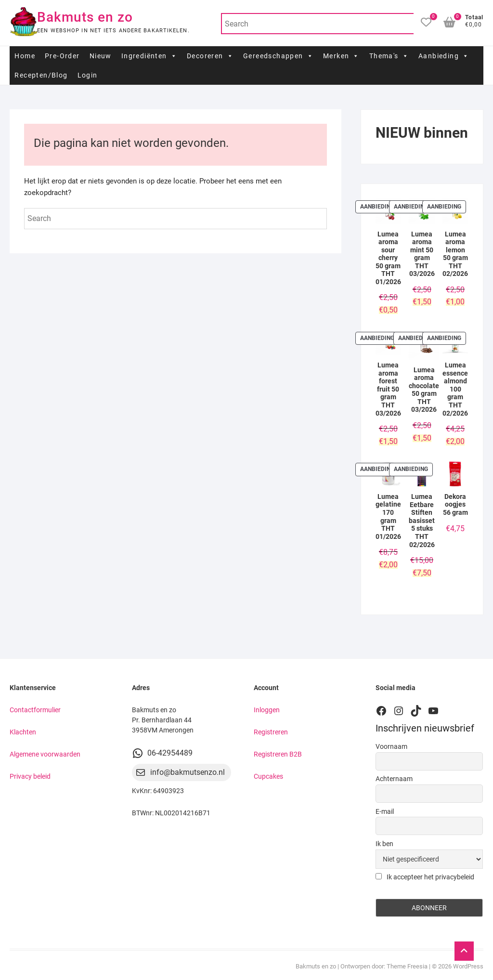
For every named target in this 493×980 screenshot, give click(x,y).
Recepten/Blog (41, 75)
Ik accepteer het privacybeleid (425, 877)
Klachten (23, 732)
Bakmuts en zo (85, 17)
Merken (341, 56)
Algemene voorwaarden (45, 754)
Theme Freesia (407, 966)
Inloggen (267, 710)
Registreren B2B (278, 754)
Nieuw (101, 56)
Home (25, 56)
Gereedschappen (278, 56)
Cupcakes (268, 776)
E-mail (385, 811)
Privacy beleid (30, 776)
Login (88, 75)
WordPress (468, 966)
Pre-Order (62, 56)
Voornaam (391, 746)
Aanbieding (444, 56)
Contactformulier (35, 710)
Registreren (271, 732)
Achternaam (394, 779)
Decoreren (210, 56)
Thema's (389, 56)
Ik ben (384, 844)
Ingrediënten (149, 56)
